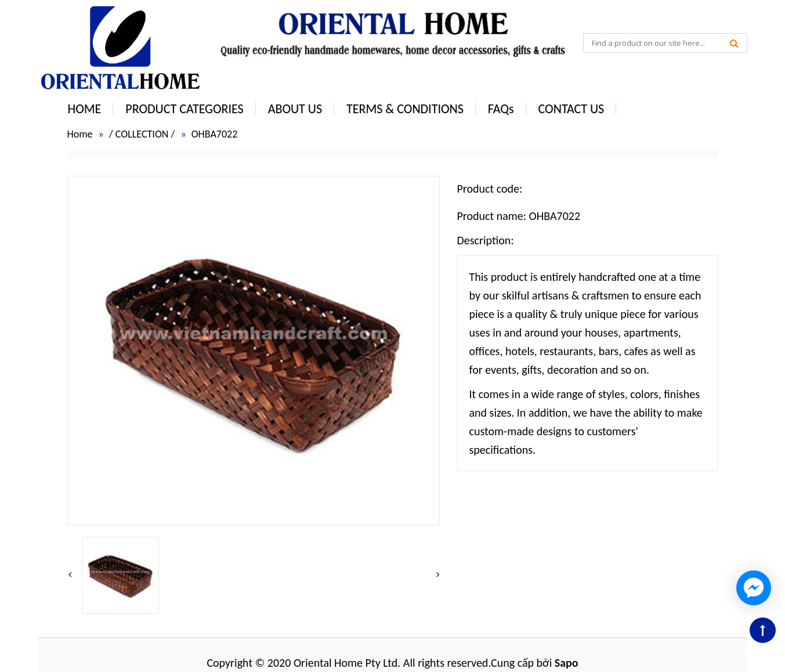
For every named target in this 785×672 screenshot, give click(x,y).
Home (80, 134)
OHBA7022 (215, 134)
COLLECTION (142, 134)
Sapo (567, 663)
